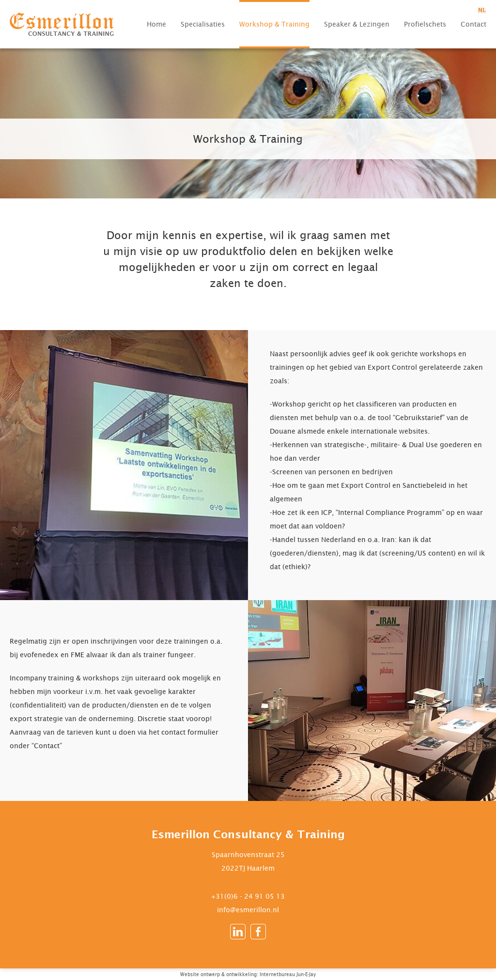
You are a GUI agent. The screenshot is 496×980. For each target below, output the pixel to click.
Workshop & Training (274, 24)
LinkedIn (238, 932)
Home (156, 24)
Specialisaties (203, 24)
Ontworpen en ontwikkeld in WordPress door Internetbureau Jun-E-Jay (365, 976)
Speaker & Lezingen (357, 24)
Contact (473, 24)
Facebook (258, 932)
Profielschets (425, 24)
